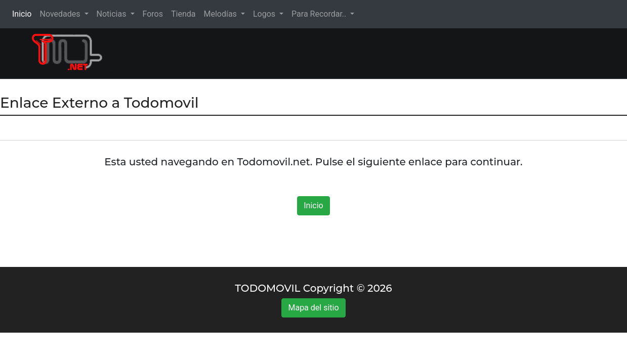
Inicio (24, 13)
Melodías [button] (221, 14)
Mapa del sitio (313, 308)
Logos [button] (265, 14)
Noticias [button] (113, 14)
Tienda (183, 14)
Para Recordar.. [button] (320, 14)
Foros (153, 14)
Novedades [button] (61, 14)
